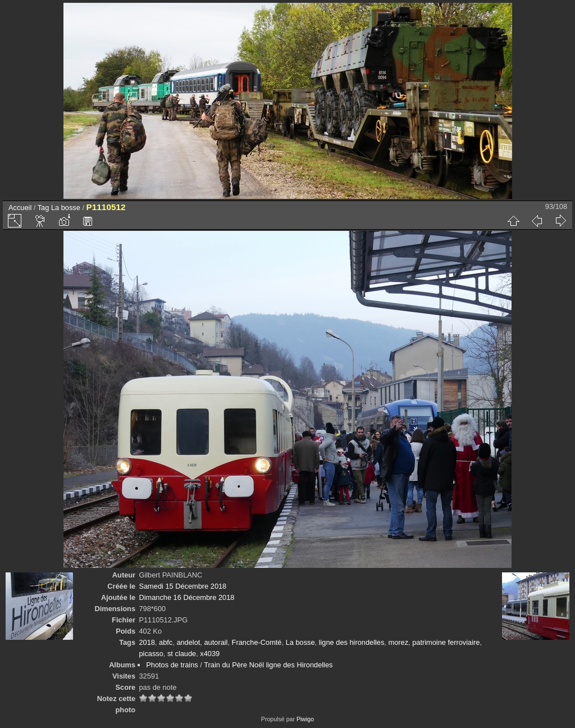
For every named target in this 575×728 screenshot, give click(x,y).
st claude (182, 654)
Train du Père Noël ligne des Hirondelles (268, 665)
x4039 (210, 654)
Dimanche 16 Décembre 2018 (186, 597)
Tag (44, 208)
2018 (147, 642)
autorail (216, 642)
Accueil (20, 208)
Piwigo (305, 719)
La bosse (66, 208)
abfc (166, 642)
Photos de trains (172, 665)
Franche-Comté (257, 642)
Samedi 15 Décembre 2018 (182, 586)
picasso (151, 654)
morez (398, 642)
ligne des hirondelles (352, 642)
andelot (188, 642)
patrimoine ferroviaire (446, 642)
